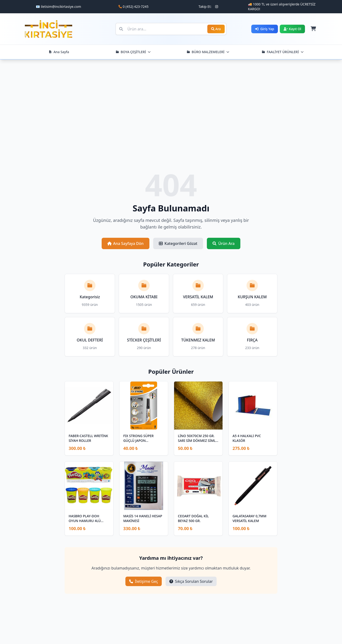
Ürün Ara (224, 243)
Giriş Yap (265, 29)
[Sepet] (313, 29)
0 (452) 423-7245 (136, 7)
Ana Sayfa (59, 52)
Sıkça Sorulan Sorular (191, 581)
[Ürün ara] (171, 29)
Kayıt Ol (292, 29)
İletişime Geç (144, 581)
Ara (216, 29)
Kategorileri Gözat (178, 243)
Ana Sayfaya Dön (125, 243)
